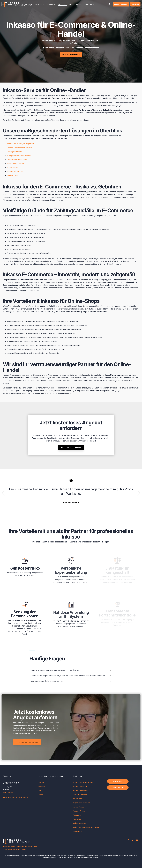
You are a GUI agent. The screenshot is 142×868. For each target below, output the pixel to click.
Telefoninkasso (13, 175)
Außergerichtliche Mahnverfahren (19, 156)
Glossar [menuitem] (41, 795)
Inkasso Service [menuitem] (78, 807)
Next (138, 493)
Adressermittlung (13, 167)
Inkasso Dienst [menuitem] (78, 799)
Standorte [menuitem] (41, 787)
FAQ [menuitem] (39, 791)
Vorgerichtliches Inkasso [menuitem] (81, 803)
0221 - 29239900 (8, 793)
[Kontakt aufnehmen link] (71, 54)
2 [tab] (73, 510)
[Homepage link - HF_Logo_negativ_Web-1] (18, 843)
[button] (128, 840)
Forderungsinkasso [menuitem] (79, 823)
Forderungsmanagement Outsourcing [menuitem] (86, 827)
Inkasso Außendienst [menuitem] (80, 791)
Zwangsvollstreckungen (16, 164)
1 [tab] (70, 510)
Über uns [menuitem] (41, 783)
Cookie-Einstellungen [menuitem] (18, 846)
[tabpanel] (71, 492)
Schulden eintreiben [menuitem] (80, 795)
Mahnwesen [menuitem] (77, 815)
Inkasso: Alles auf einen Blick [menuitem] (83, 783)
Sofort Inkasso (121, 4)
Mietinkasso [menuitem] (77, 819)
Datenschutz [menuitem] (29, 846)
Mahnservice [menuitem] (77, 831)
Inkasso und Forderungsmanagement (20, 144)
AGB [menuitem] (36, 846)
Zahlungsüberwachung (15, 152)
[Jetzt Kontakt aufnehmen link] (71, 477)
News (72, 4)
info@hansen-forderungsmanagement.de (16, 798)
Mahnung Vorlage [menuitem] (79, 811)
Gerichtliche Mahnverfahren (17, 160)
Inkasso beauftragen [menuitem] (80, 787)
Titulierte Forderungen (15, 171)
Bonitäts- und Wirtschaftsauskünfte (20, 148)
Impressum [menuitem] (6, 846)
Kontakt (135, 4)
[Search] (109, 4)
